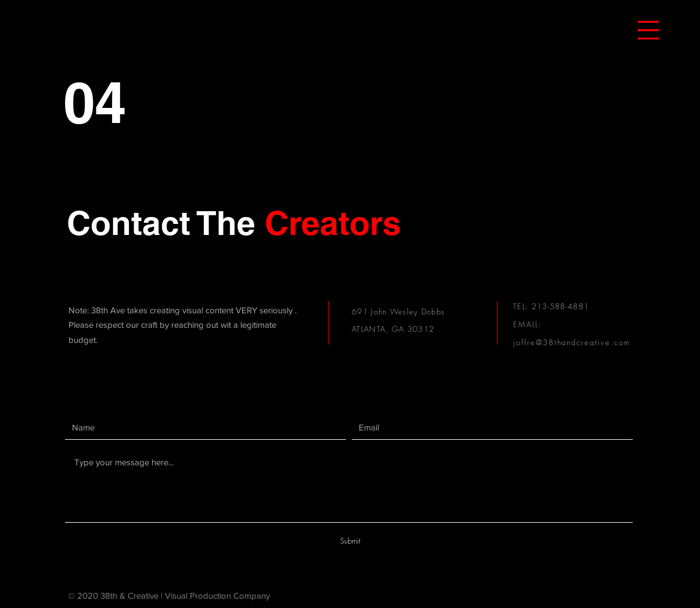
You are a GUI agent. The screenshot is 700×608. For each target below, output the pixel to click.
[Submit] (350, 540)
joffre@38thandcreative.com (572, 342)
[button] (648, 30)
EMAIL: (528, 324)
